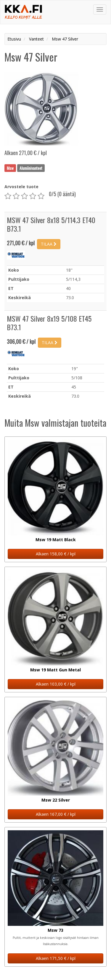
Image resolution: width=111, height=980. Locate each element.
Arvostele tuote (21, 187)
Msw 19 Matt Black (56, 540)
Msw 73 (55, 930)
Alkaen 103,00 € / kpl (56, 684)
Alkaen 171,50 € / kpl (56, 958)
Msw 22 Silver (56, 800)
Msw (10, 168)
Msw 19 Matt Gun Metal (55, 670)
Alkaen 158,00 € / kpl (56, 554)
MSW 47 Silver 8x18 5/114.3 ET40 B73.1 (51, 224)
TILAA (49, 244)
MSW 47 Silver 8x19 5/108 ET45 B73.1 (49, 323)
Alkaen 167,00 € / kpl (56, 814)
